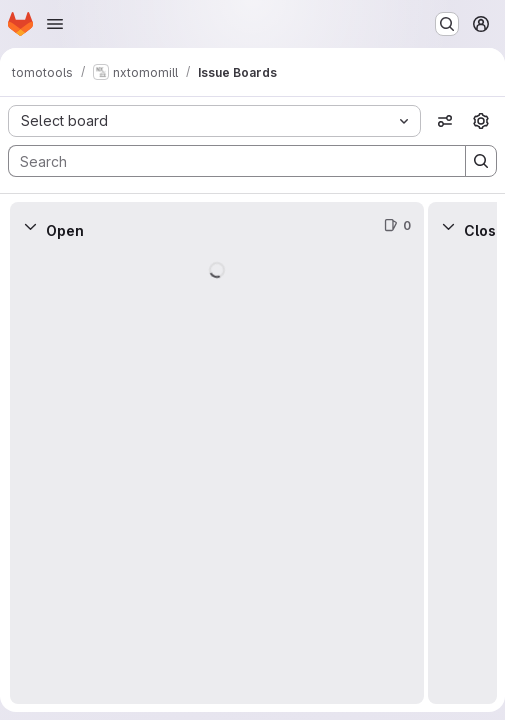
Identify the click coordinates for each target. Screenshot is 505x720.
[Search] (227, 161)
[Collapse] (30, 226)
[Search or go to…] (447, 24)
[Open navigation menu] (55, 24)
